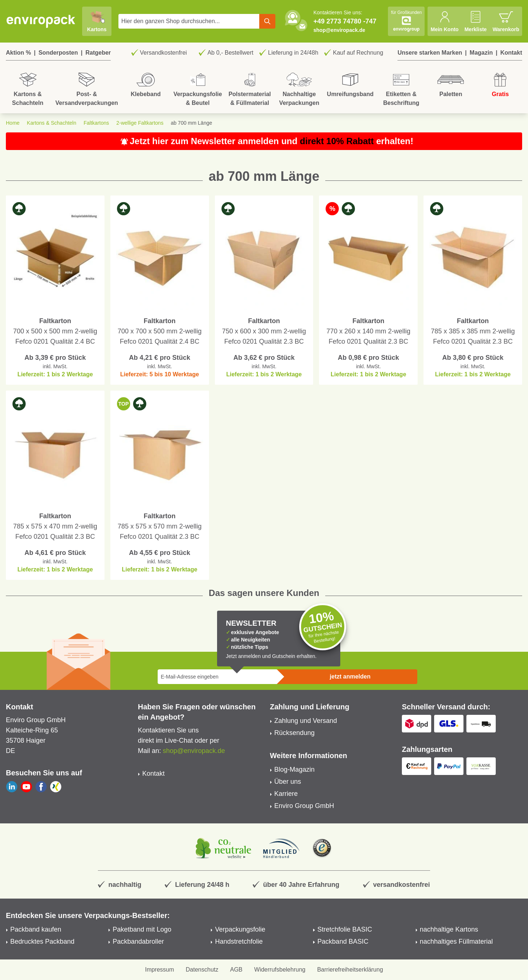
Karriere (286, 794)
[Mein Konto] (444, 21)
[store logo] (41, 21)
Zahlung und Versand (306, 721)
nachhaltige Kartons (449, 929)
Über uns (288, 782)
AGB (236, 970)
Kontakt (511, 53)
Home (13, 123)
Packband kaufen (36, 929)
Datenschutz (202, 970)
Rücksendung (294, 733)
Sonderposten (58, 53)
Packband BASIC (343, 941)
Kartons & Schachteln (52, 123)
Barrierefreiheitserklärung (350, 970)
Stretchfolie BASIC (345, 929)
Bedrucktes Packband (42, 941)
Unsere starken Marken (430, 53)
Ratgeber (98, 53)
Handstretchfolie (239, 941)
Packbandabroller (138, 941)
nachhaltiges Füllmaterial (456, 941)
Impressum (159, 970)
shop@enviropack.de (339, 30)
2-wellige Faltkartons (140, 123)
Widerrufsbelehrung (280, 970)
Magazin (481, 53)
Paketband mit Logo (142, 929)
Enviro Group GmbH (304, 806)
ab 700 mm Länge (192, 123)
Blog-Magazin (294, 769)
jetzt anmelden (350, 677)
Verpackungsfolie (240, 929)
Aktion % (18, 53)
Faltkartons (96, 123)
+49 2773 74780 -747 (345, 21)
